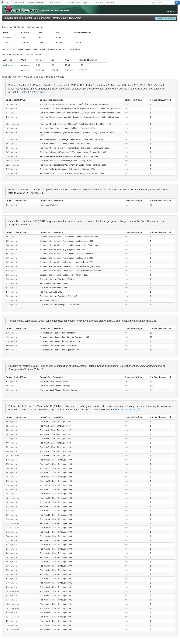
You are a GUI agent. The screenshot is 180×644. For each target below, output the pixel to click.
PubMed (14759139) (128, 410)
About (111, 2)
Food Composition (16, 2)
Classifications (72, 2)
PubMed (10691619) (32, 92)
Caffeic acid (8, 65)
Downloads (98, 2)
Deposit (86, 2)
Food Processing (37, 2)
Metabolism (55, 2)
